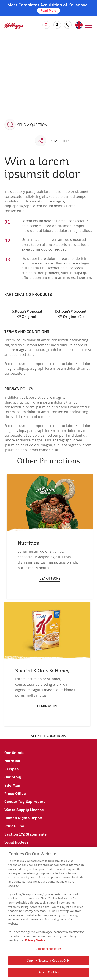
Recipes (11, 769)
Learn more (50, 579)
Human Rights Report (23, 818)
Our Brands (14, 753)
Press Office (15, 794)
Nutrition (12, 761)
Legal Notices (16, 843)
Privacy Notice (35, 940)
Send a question (32, 125)
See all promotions (49, 736)
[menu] (88, 25)
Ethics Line (14, 826)
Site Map (12, 786)
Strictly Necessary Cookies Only (48, 960)
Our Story (13, 777)
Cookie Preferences (48, 949)
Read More (48, 10)
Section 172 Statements (25, 834)
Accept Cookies (48, 972)
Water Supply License (24, 810)
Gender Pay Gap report (25, 802)
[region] (48, 913)
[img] (14, 26)
